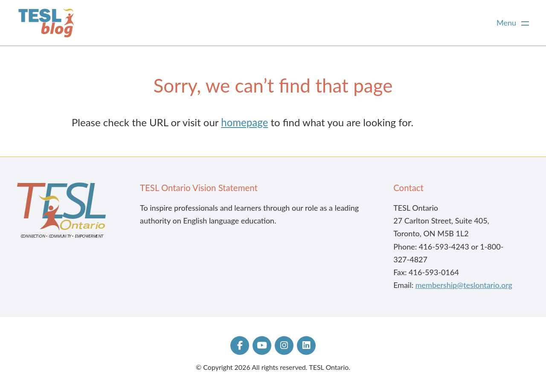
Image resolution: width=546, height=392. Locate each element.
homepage (244, 122)
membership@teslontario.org (464, 285)
